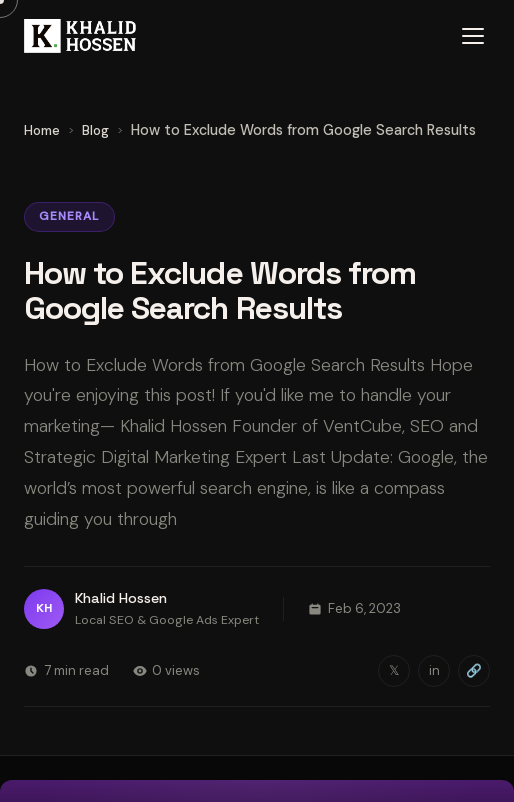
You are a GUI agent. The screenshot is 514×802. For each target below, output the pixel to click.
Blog (95, 130)
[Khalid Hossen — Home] (80, 36)
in (434, 670)
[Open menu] (473, 36)
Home (42, 130)
